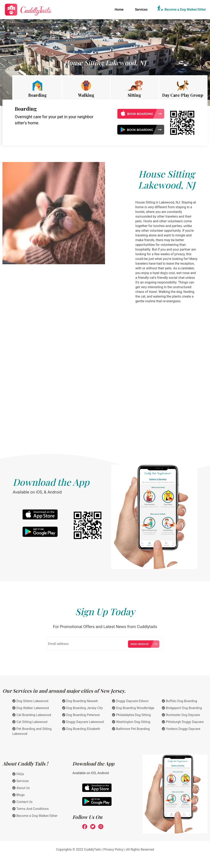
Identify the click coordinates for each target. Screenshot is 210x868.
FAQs (18, 774)
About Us (21, 788)
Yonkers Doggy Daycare (181, 729)
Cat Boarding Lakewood (32, 715)
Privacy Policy (114, 849)
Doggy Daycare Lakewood (83, 722)
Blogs (18, 795)
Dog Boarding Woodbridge (133, 708)
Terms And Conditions (31, 809)
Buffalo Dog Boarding (179, 701)
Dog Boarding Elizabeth (81, 729)
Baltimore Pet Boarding (131, 729)
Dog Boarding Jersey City (82, 708)
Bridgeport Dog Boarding (182, 708)
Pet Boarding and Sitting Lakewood (32, 731)
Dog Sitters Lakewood (30, 701)
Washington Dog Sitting (131, 722)
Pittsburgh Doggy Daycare (183, 722)
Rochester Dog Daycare (181, 715)
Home (120, 9)
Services (141, 10)
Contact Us (22, 802)
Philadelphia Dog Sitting (131, 715)
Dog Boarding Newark (80, 701)
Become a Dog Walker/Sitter (185, 10)
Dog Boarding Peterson (81, 715)
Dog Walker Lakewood (31, 708)
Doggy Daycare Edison (130, 701)
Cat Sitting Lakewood (30, 722)
